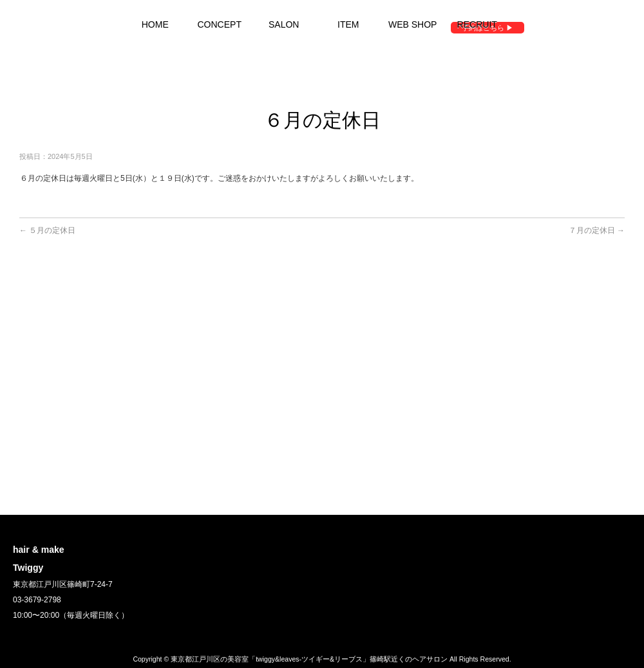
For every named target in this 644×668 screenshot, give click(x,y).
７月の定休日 (597, 230)
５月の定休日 (47, 230)
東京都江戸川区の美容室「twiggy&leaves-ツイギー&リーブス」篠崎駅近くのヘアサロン (309, 659)
